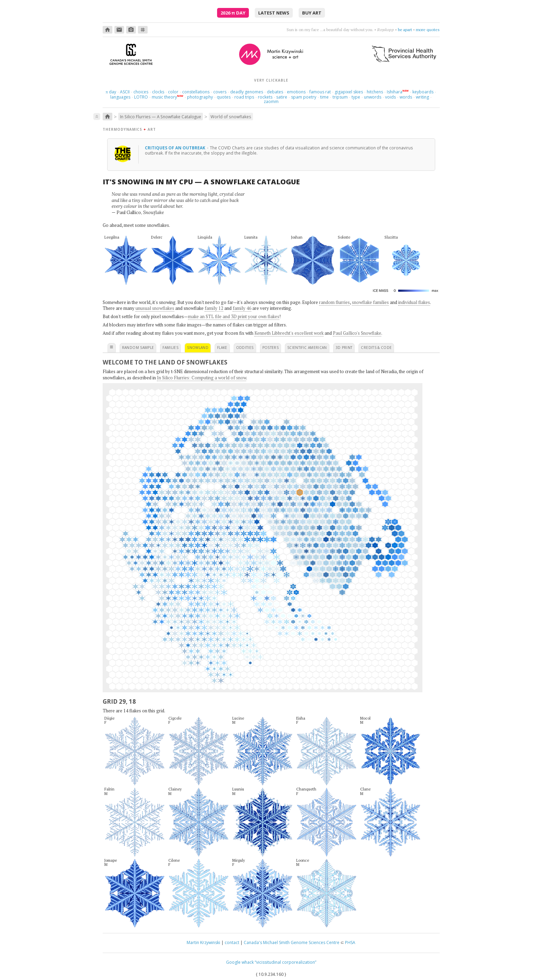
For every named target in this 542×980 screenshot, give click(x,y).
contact (232, 942)
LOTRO (141, 97)
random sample (138, 348)
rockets (265, 97)
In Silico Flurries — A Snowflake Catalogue (161, 117)
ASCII (125, 92)
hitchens (375, 92)
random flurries (334, 302)
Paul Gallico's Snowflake (357, 333)
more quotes (428, 30)
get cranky (403, 30)
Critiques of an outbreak (176, 148)
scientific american (307, 348)
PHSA (350, 942)
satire (282, 97)
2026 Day (233, 13)
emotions (296, 92)
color (173, 92)
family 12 (214, 308)
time (324, 97)
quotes (224, 97)
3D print (344, 348)
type (356, 97)
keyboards (423, 92)
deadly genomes (247, 92)
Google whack (240, 962)
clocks (158, 92)
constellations (196, 92)
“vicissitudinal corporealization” (286, 962)
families (170, 348)
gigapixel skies (349, 92)
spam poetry (304, 97)
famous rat (320, 92)
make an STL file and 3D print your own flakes (234, 316)
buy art (312, 13)
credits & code (376, 348)
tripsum (340, 97)
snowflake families (370, 302)
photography (200, 97)
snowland (198, 348)
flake (222, 348)
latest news (274, 13)
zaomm (271, 101)
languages (120, 97)
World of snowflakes (231, 117)
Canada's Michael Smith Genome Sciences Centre (292, 942)
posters (270, 348)
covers (220, 92)
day (111, 92)
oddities (245, 348)
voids (390, 97)
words (406, 97)
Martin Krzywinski (203, 942)
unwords (373, 97)
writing (422, 97)
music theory (164, 97)
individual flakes (414, 302)
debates (275, 92)
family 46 (242, 308)
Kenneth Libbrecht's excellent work (289, 333)
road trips (244, 97)
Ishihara (395, 92)
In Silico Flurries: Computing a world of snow (202, 378)
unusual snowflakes (155, 308)
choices (141, 92)
